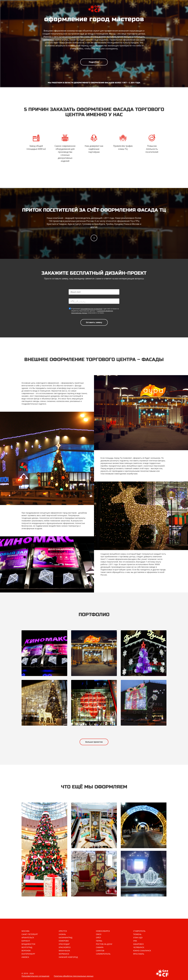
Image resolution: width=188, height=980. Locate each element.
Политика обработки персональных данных (74, 976)
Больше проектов (94, 742)
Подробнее (94, 62)
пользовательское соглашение (91, 309)
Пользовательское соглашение (35, 976)
